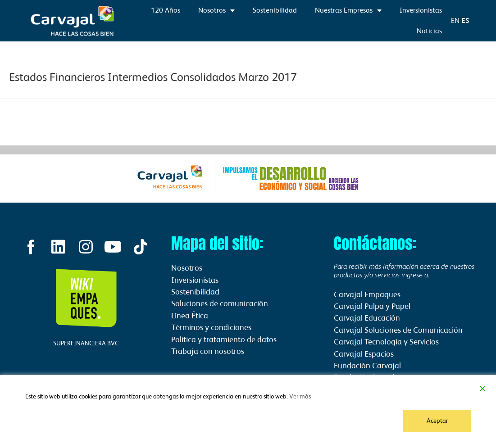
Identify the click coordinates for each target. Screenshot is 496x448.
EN (455, 20)
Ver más (300, 396)
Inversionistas (421, 10)
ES (465, 20)
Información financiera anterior (50, 121)
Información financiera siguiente (445, 121)
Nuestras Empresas (348, 10)
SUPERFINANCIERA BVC (86, 343)
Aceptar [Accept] (437, 421)
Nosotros (216, 10)
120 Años (166, 10)
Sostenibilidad (275, 10)
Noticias (429, 31)
